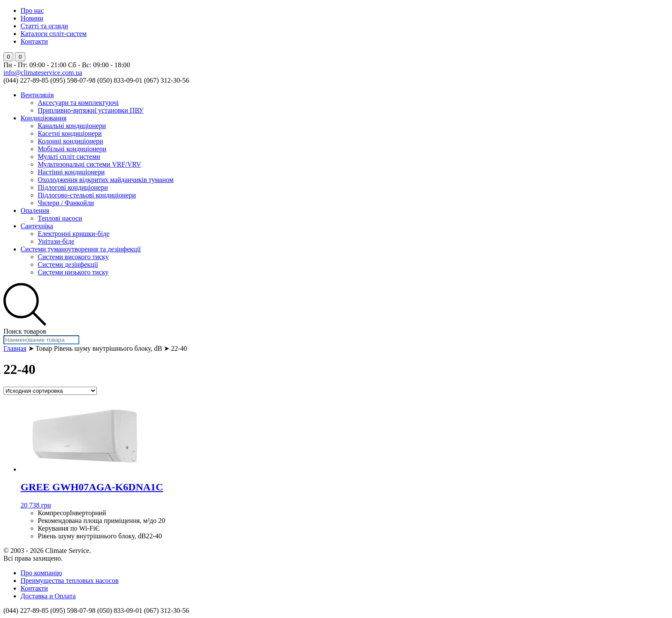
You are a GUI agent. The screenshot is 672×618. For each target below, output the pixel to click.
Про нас (32, 10)
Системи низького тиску (73, 272)
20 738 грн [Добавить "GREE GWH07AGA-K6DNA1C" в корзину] (36, 505)
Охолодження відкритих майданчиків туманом (106, 180)
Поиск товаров (25, 331)
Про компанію (41, 573)
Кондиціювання (43, 118)
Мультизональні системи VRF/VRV (89, 164)
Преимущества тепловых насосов (69, 581)
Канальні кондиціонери (72, 126)
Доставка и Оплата (48, 596)
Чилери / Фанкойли (66, 203)
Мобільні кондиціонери (72, 149)
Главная (15, 348)
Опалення (35, 210)
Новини (32, 18)
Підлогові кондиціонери (73, 187)
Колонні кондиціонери (70, 141)
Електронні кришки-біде (73, 234)
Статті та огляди (44, 26)
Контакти (34, 41)
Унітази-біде (56, 241)
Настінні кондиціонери (71, 172)
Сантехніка (37, 226)
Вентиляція (37, 95)
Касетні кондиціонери (70, 133)
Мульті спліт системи (69, 157)
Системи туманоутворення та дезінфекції (81, 249)
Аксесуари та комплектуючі (78, 103)
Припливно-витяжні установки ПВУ (91, 110)
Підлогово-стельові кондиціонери (87, 195)
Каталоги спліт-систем (54, 34)
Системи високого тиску (73, 257)
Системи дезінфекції (68, 264)
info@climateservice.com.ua (43, 73)
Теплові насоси (60, 218)
